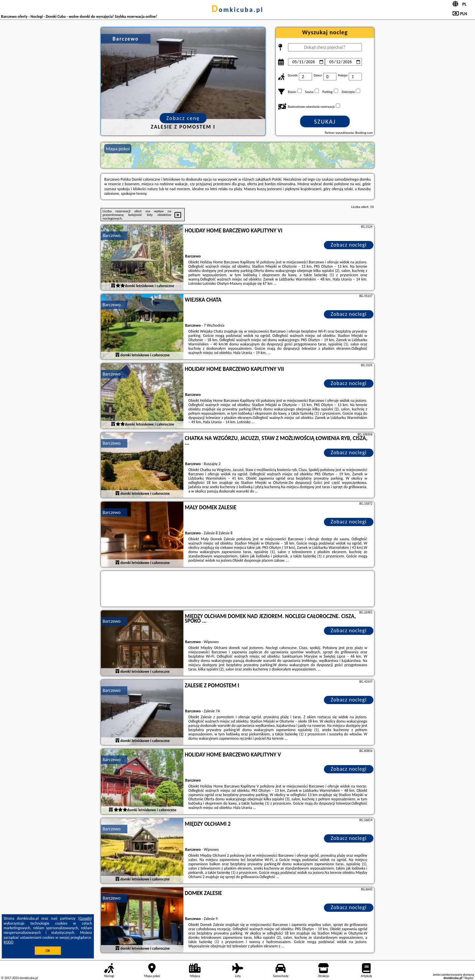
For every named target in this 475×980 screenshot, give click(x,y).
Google (85, 918)
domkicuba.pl (237, 10)
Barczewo (111, 236)
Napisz (469, 978)
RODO (9, 942)
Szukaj (325, 122)
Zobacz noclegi (349, 245)
